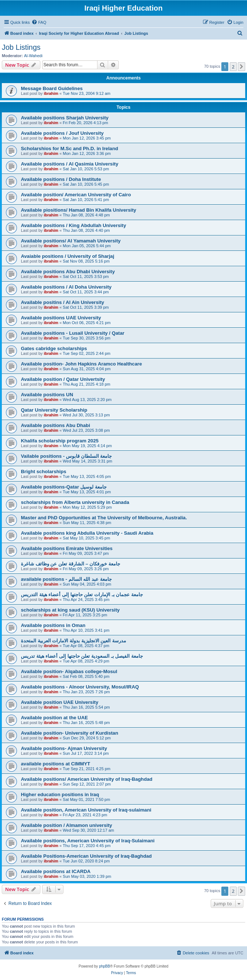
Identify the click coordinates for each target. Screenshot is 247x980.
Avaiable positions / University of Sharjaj (68, 256)
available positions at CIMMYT (56, 764)
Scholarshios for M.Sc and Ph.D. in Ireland (69, 149)
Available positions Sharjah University (65, 118)
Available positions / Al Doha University (66, 287)
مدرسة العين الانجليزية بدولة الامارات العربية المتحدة (73, 641)
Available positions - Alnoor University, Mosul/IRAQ (80, 687)
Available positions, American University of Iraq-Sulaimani (88, 841)
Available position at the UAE (54, 718)
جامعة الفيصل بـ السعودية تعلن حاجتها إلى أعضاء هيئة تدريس (82, 656)
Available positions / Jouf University (62, 133)
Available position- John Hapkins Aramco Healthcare (81, 364)
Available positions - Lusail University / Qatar (73, 333)
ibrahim (51, 93)
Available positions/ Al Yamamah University (71, 241)
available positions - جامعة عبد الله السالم (66, 579)
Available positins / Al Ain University (62, 302)
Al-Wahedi (33, 56)
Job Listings (21, 47)
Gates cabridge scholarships (54, 348)
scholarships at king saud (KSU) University (70, 610)
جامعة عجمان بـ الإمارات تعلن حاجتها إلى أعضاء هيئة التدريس (82, 595)
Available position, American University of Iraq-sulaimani (86, 810)
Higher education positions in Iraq (60, 795)
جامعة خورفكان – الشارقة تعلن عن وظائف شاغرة (71, 564)
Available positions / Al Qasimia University (70, 164)
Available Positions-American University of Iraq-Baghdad (86, 856)
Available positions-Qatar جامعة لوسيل (64, 487)
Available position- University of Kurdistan (70, 733)
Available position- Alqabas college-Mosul (69, 671)
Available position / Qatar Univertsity (63, 379)
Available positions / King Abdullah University (73, 225)
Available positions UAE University (61, 318)
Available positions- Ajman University (64, 748)
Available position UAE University (60, 702)
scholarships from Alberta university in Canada (75, 502)
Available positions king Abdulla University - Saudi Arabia (87, 533)
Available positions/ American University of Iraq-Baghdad (87, 779)
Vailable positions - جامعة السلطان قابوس (66, 456)
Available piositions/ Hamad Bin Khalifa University (79, 210)
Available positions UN (47, 395)
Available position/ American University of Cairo (76, 195)
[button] (242, 67)
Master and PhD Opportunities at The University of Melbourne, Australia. (104, 518)
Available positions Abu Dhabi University (68, 272)
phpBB (104, 966)
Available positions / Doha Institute (61, 179)
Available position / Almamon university (67, 825)
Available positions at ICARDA (56, 871)
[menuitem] (39, 22)
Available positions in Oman (53, 625)
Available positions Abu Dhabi (56, 425)
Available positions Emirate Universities (67, 548)
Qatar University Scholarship (54, 410)
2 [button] (233, 67)
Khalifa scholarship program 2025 (60, 441)
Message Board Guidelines (52, 88)
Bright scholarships (44, 472)
